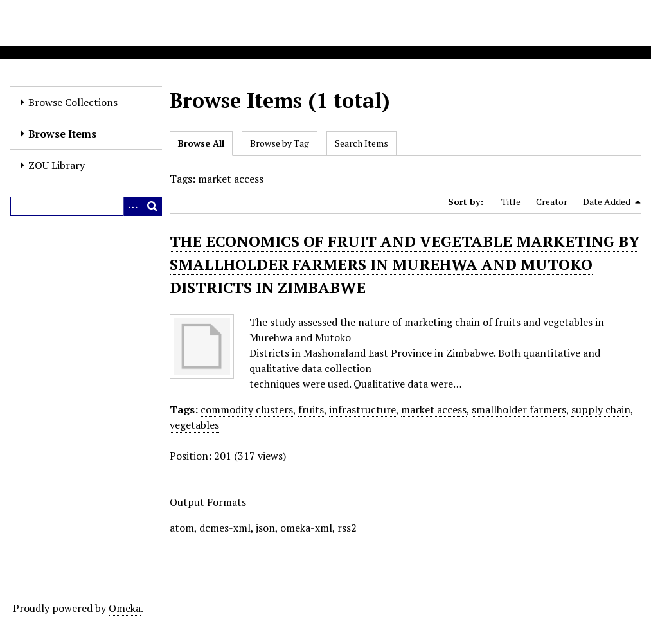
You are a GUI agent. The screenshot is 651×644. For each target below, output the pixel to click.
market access (434, 409)
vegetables (194, 425)
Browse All (201, 143)
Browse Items (62, 134)
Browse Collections (73, 102)
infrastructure (362, 409)
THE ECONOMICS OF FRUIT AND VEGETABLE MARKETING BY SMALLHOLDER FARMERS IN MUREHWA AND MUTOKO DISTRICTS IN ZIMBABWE (405, 264)
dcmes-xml (225, 528)
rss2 (347, 528)
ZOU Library (57, 165)
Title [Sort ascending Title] (511, 201)
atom (182, 528)
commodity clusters (247, 409)
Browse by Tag (280, 143)
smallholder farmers (519, 409)
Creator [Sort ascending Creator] (552, 201)
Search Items (361, 143)
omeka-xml (306, 528)
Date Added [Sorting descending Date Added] (612, 202)
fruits (311, 409)
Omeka (125, 608)
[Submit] (152, 206)
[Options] (133, 206)
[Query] (86, 206)
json (265, 528)
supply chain (601, 409)
